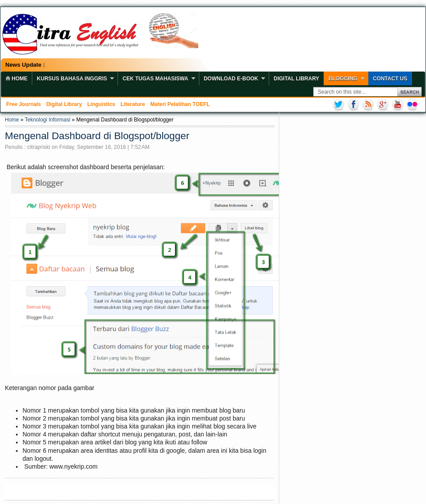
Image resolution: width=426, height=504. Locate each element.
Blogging (343, 79)
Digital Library (296, 79)
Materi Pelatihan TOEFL (180, 104)
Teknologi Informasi (48, 120)
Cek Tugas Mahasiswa (155, 79)
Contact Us (390, 79)
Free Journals (24, 104)
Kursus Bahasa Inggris (72, 79)
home (16, 79)
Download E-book (231, 79)
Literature (133, 104)
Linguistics (101, 104)
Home (12, 120)
